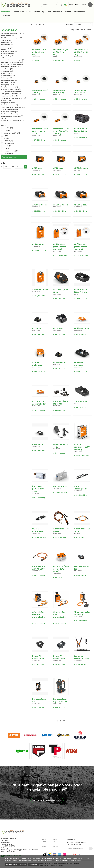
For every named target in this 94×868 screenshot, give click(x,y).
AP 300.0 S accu (60, 205)
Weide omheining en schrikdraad (14, 98)
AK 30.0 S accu (81, 168)
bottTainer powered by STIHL (38, 489)
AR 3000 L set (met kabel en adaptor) (81, 247)
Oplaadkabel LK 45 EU (61, 446)
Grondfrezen (7, 71)
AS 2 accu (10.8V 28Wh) (61, 291)
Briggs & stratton (10, 151)
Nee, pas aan (34, 864)
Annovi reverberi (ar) (11, 133)
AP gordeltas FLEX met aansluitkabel (39, 614)
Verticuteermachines (10, 105)
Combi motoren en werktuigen (13, 60)
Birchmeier (8, 143)
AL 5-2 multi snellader (80, 364)
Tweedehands (79, 12)
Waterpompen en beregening (13, 107)
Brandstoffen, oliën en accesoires (13, 57)
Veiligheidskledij (8, 103)
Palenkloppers (7, 100)
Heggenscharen (8, 82)
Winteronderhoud (55, 12)
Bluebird (7, 146)
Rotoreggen (7, 78)
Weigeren (23, 864)
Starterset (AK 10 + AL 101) (40, 92)
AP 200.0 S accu (40, 205)
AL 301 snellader (82, 328)
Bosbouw (6, 49)
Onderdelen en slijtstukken (13, 121)
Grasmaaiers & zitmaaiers (12, 64)
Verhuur (68, 12)
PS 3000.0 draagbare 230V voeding (82, 447)
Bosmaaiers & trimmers (11, 67)
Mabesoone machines (13, 832)
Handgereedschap (9, 80)
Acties (29, 12)
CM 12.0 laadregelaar (38, 530)
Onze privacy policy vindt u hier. (70, 860)
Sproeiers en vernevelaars (12, 91)
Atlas (5, 138)
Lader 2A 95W (80, 401)
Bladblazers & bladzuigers (12, 38)
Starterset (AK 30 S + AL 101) (81, 92)
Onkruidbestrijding (9, 51)
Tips (44, 12)
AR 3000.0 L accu (40, 290)
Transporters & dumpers (11, 94)
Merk (4, 125)
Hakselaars (7, 42)
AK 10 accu (37, 168)
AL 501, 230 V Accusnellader (39, 403)
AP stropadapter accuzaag (82, 613)
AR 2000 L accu (39, 244)
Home (71, 5)
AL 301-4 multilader (37, 364)
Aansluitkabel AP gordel (61, 530)
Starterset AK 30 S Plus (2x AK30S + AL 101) (61, 131)
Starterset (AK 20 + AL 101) (60, 92)
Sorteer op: (70, 24)
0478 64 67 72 (10, 846)
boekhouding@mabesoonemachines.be (24, 850)
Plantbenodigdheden (10, 114)
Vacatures (6, 15)
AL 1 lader (37, 328)
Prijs (3, 163)
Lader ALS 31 (38, 444)
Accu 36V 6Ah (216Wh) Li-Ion (81, 130)
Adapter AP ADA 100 (82, 568)
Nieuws (77, 5)
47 (40, 24)
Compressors (7, 47)
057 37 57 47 (8, 844)
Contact (84, 5)
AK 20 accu (58, 168)
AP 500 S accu (81, 205)
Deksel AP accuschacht (59, 657)
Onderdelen (19, 12)
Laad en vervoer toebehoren (12, 116)
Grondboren (7, 69)
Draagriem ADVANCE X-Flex (82, 657)
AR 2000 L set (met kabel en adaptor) (60, 247)
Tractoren (6, 40)
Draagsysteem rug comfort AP (60, 700)
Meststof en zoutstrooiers (11, 89)
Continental (7, 154)
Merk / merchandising (10, 112)
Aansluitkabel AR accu (82, 530)
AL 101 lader (58, 328)
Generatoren (7, 73)
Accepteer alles (11, 864)
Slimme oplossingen (10, 109)
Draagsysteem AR (39, 700)
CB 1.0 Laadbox (60, 486)
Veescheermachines (10, 96)
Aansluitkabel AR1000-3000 (39, 568)
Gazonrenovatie (8, 76)
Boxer (5, 149)
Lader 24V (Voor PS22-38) (61, 403)
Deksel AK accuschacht (38, 657)
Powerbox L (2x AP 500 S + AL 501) (39, 52)
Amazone (7, 131)
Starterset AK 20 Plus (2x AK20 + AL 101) (40, 131)
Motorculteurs (8, 54)
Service (37, 12)
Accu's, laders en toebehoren (13, 33)
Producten (6, 12)
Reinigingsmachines (10, 87)
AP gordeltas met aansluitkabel (60, 614)
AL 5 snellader (60, 363)
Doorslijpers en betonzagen (12, 62)
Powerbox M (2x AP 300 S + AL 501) (61, 52)
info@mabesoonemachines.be (15, 848)
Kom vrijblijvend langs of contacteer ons (47, 800)
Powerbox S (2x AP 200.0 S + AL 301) (81, 52)
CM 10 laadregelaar (80, 488)
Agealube (7, 128)
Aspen (6, 136)
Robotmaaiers (8, 36)
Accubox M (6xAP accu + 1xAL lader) (61, 569)
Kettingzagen (8, 85)
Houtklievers (7, 45)
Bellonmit (7, 141)
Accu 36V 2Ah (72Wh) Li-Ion (80, 291)
